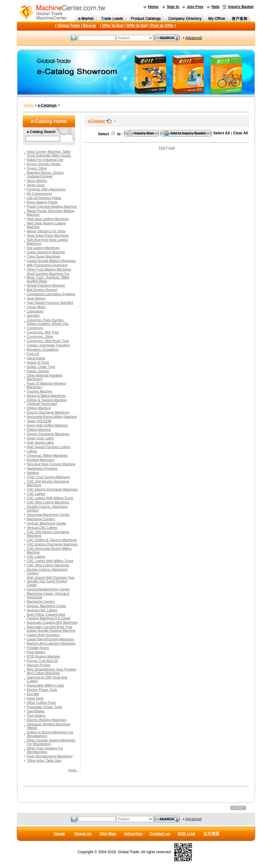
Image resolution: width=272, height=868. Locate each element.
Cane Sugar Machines (44, 256)
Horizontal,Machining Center (48, 515)
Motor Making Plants (42, 202)
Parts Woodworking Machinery (50, 756)
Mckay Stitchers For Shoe (46, 231)
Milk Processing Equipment (47, 265)
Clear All (241, 133)
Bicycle (90, 26)
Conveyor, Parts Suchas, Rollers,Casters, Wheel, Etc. (48, 322)
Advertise (133, 834)
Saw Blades (36, 711)
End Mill (33, 694)
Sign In (173, 7)
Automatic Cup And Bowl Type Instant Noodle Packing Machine (51, 629)
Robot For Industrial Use (45, 160)
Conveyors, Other (40, 336)
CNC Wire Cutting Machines (48, 502)
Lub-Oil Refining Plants (44, 198)
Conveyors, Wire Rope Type (48, 341)
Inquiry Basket (241, 7)
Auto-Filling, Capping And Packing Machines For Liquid (48, 616)
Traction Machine (40, 391)
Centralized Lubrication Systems (51, 294)
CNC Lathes (36, 494)
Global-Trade (68, 26)
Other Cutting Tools (41, 703)
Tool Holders (36, 715)
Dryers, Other (37, 168)
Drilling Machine (39, 408)
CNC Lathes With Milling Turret (50, 498)
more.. (73, 770)
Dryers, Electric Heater (44, 164)
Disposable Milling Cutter (46, 685)
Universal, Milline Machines (47, 455)
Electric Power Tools (42, 690)
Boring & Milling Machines (46, 396)
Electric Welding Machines (47, 720)
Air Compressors (39, 194)
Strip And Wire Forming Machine (51, 464)
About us (83, 834)
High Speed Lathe (40, 442)
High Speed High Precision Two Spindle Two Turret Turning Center (51, 581)
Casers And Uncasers (43, 635)
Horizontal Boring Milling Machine (52, 417)
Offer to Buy (113, 26)
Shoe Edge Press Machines (48, 235)
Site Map (108, 834)
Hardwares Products (42, 468)
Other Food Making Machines (49, 269)
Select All (222, 133)
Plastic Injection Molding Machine (52, 206)
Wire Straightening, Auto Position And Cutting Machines (52, 671)
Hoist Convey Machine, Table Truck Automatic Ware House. (49, 153)
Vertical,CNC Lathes (42, 528)
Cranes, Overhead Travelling (48, 345)
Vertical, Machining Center (46, 523)
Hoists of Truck (38, 362)
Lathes (32, 451)
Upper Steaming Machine (46, 252)
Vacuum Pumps (39, 665)
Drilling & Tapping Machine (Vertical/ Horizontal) (47, 402)
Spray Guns (36, 185)
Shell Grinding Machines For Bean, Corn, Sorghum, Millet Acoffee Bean (48, 277)
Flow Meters (36, 652)
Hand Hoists (36, 358)
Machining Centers (41, 519)
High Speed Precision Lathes (49, 447)
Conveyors (35, 328)
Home (153, 7)
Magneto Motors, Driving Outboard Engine (45, 174)
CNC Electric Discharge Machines (52, 489)
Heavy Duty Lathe (40, 438)
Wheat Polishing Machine (46, 285)
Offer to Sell (137, 26)
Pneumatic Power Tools (44, 707)
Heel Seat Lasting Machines (48, 219)
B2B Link (186, 834)
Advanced (193, 38)
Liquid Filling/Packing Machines (50, 639)
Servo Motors (37, 181)
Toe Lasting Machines (43, 248)
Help (215, 7)
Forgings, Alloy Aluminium (46, 189)
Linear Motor (36, 307)
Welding (33, 473)
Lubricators (35, 311)
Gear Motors (36, 298)
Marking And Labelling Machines (51, 643)
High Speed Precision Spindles (50, 303)
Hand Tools (35, 698)
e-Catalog (96, 121)
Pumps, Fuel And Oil (42, 661)
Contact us (160, 834)
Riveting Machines (41, 460)
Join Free (195, 7)
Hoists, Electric (38, 371)
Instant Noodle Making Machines (51, 261)
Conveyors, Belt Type (43, 332)
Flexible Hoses (38, 648)
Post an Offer (162, 26)
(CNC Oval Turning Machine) (48, 477)
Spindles (33, 316)
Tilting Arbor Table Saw (44, 760)
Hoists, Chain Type (41, 367)
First (162, 148)
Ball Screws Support (42, 290)
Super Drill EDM (39, 421)
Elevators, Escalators (43, 349)
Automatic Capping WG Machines (52, 622)
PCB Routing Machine (43, 656)
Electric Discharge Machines (48, 412)
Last (172, 148)
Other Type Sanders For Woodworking (45, 750)
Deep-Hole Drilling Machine (47, 425)
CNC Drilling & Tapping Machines (52, 540)
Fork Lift (33, 354)
